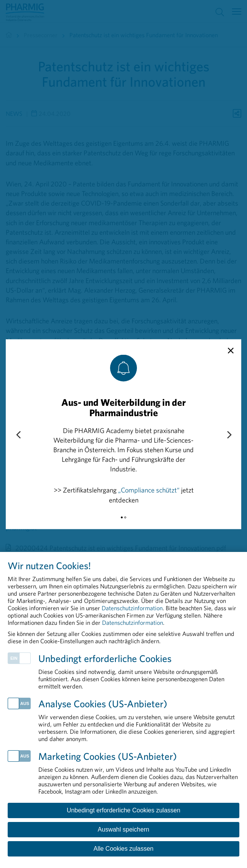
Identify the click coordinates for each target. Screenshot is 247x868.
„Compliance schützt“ (149, 490)
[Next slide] (229, 435)
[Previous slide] (18, 435)
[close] (231, 351)
